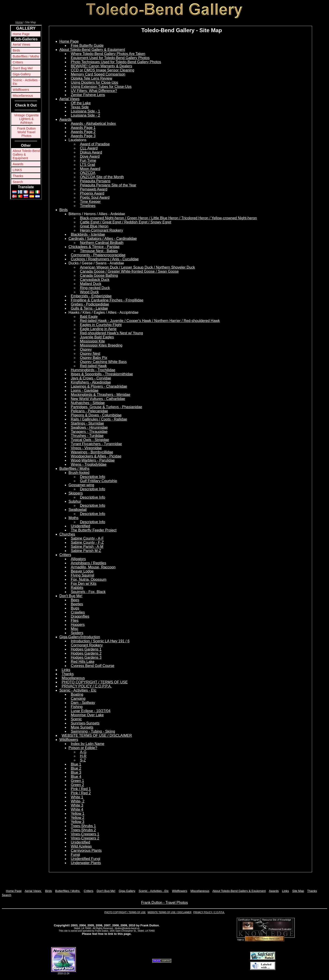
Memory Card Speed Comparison (98, 74)
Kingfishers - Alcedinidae (91, 382)
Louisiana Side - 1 (85, 111)
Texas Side (80, 107)
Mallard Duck (91, 284)
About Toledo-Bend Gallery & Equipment (26, 154)
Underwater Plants (86, 863)
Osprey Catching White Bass (103, 362)
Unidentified (81, 526)
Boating (77, 694)
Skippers (76, 493)
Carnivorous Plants (86, 851)
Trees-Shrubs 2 (83, 830)
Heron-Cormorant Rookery (102, 230)
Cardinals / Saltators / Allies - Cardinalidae (103, 239)
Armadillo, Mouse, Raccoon (93, 567)
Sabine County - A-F (87, 538)
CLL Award (89, 148)
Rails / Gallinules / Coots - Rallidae (99, 419)
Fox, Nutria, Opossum (89, 579)
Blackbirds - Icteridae (88, 234)
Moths (74, 518)
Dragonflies (80, 616)
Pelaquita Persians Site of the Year (108, 185)
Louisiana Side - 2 (85, 115)
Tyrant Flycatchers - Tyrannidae (96, 444)
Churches (67, 534)
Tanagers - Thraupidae (89, 432)
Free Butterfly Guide (87, 46)
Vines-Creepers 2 (85, 838)
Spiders (77, 633)
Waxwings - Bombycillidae (92, 452)
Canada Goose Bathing (99, 276)
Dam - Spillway (83, 703)
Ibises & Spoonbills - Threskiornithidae (102, 374)
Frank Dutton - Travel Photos (165, 903)
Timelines (88, 206)
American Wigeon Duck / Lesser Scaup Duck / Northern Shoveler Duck (137, 267)
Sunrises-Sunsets (85, 723)
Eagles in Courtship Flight (101, 325)
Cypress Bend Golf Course (93, 666)
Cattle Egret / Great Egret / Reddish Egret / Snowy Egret (126, 222)
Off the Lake (81, 103)
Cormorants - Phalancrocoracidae (98, 255)
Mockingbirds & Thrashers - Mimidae (101, 395)
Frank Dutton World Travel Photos (26, 132)
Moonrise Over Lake (87, 715)
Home (19, 22)
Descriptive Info (93, 477)
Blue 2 (76, 768)
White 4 (77, 809)
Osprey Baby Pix (94, 358)
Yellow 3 (78, 822)
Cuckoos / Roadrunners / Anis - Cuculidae (105, 259)
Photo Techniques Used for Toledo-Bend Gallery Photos (116, 62)
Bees (75, 600)
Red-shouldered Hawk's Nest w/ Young (111, 333)
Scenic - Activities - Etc (26, 82)
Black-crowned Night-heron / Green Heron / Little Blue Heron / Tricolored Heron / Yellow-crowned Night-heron (168, 218)
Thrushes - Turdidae (87, 436)
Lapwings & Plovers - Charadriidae (99, 386)
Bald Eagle (89, 317)
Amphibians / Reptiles (89, 563)
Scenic (76, 719)
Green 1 (77, 781)
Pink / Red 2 (81, 793)
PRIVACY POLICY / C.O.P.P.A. (87, 686)
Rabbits (77, 588)
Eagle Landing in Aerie (98, 329)
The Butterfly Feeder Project (94, 530)
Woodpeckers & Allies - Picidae (96, 456)
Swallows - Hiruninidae (89, 427)
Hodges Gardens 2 (86, 653)
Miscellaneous (23, 96)
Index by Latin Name (88, 744)
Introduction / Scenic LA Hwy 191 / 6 (100, 641)
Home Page (21, 34)
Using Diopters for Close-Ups (94, 82)
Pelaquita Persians (95, 181)
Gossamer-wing (81, 485)
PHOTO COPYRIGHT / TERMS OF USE (95, 682)
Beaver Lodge (82, 571)
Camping (78, 699)
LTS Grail (88, 165)
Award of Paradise (95, 144)
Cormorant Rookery (87, 645)
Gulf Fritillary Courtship (99, 481)
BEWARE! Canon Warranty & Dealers (101, 66)
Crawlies (78, 612)
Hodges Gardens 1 (86, 649)
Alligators (78, 559)
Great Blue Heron (94, 226)
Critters (18, 62)
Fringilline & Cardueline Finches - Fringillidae (107, 300)
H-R (83, 756)
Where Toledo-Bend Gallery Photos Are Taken (108, 54)
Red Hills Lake (83, 662)
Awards (18, 164)
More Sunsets (82, 727)
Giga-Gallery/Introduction (80, 637)
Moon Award (90, 169)
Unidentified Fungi (86, 859)
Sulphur (75, 501)
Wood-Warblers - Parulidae (93, 460)
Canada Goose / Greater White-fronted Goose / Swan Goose (129, 271)
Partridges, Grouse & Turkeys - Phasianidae (106, 407)
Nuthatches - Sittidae (88, 403)
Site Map (298, 891)
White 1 (77, 797)
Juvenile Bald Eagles (97, 337)
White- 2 (78, 801)
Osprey (86, 349)
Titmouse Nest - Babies (99, 251)
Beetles (77, 604)
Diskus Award (91, 152)
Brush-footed (79, 473)
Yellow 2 (78, 818)
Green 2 (77, 785)
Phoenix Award (92, 193)
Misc (75, 629)
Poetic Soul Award (95, 197)
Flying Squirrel (82, 575)
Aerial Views (22, 44)
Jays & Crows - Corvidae (91, 378)
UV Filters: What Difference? (94, 91)
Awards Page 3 (83, 136)
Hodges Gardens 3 (86, 657)
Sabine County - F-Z (87, 542)
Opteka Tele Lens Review (92, 78)
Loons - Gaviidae (85, 391)
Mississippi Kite (92, 341)
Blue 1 (76, 764)
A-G (83, 752)
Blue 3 (76, 772)
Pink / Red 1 (81, 789)
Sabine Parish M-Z (86, 551)
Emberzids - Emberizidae (91, 296)
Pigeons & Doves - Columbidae (96, 415)
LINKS (17, 170)
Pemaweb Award (94, 189)
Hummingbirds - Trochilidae (93, 370)
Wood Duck (89, 292)
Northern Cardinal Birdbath (102, 243)
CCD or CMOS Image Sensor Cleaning (102, 70)
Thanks (18, 176)
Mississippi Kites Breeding (101, 345)
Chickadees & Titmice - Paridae (94, 247)
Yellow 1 (78, 814)
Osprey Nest (90, 354)
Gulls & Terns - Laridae (89, 308)
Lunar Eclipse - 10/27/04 (91, 711)
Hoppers (78, 625)
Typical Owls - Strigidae (90, 440)
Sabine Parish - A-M (87, 547)
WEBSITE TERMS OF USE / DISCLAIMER (97, 736)
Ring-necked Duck (95, 288)
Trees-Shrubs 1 (83, 826)
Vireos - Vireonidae (86, 448)
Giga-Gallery (22, 74)
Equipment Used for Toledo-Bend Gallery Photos (110, 58)
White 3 (77, 805)
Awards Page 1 (83, 128)
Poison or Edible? (83, 748)
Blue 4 (76, 777)
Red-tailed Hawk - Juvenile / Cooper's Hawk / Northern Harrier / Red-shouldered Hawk (150, 321)
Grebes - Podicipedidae (90, 304)
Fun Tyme (88, 161)
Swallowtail (78, 510)
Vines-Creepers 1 (85, 834)
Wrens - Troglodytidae (89, 464)
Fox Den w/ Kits (84, 584)
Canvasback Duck (95, 280)
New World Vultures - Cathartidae (98, 399)
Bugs (75, 608)
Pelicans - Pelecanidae (89, 411)
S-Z (83, 760)
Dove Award (90, 156)
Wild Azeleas (81, 846)
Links (66, 670)
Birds (16, 50)
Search (18, 182)
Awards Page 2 (83, 132)
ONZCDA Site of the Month (102, 177)
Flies (75, 621)
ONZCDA (88, 173)
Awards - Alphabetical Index (93, 124)
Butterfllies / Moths (26, 56)
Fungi (75, 855)
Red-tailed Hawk (93, 366)
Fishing (77, 707)
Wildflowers (21, 90)
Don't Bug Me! (23, 68)
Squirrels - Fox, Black (88, 592)
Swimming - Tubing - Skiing (93, 731)
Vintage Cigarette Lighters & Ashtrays (27, 119)
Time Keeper (90, 202)
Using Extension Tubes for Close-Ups (101, 87)
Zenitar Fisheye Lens (88, 95)
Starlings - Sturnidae (87, 423)
